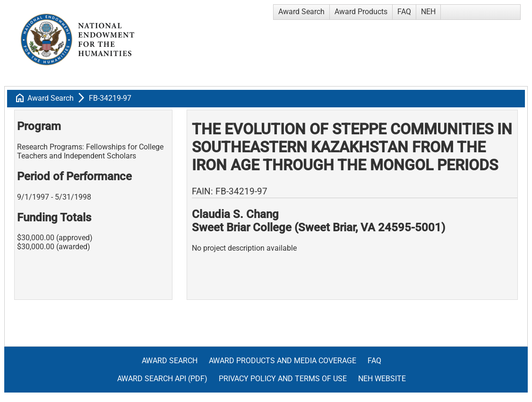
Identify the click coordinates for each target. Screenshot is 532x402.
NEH (428, 12)
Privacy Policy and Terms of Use (283, 379)
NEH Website (382, 379)
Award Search (301, 12)
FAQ (404, 12)
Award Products (361, 12)
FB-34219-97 (110, 98)
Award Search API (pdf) (162, 379)
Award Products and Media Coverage (283, 361)
